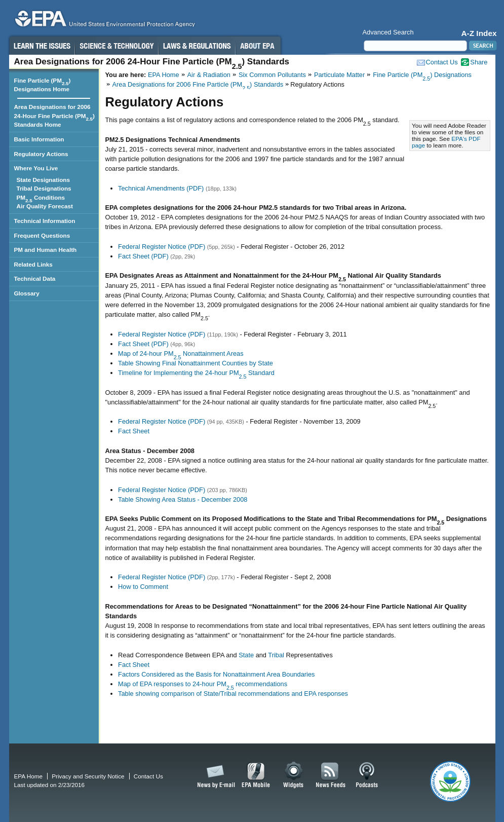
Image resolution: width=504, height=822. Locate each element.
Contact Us (442, 62)
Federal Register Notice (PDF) (162, 247)
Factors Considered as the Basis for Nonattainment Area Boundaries (216, 674)
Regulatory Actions (41, 154)
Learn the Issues (42, 46)
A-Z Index (479, 33)
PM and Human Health (46, 250)
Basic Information (39, 139)
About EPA (258, 46)
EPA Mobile (256, 775)
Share (479, 62)
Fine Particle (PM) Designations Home (43, 85)
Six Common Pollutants (272, 75)
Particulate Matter (339, 75)
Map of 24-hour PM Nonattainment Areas (181, 353)
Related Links (33, 264)
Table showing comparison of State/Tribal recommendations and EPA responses (233, 694)
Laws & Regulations (197, 46)
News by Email (214, 775)
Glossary (27, 293)
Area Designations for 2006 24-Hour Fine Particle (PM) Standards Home (54, 116)
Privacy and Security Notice (88, 776)
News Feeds (331, 775)
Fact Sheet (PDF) (143, 256)
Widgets (294, 775)
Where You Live (36, 168)
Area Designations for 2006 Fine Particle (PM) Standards (198, 84)
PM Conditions (43, 198)
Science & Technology (117, 46)
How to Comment (143, 587)
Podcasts (367, 775)
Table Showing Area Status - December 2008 (183, 499)
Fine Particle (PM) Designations (422, 75)
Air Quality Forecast (46, 206)
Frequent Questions (42, 235)
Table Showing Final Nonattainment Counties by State (196, 363)
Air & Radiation (209, 75)
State (246, 655)
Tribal (276, 655)
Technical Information (45, 221)
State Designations (45, 180)
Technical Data (35, 278)
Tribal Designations (46, 188)
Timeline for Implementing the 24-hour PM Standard (196, 373)
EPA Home (164, 75)
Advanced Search (388, 32)
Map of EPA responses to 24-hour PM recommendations (203, 684)
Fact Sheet (134, 431)
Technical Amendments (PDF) (161, 188)
